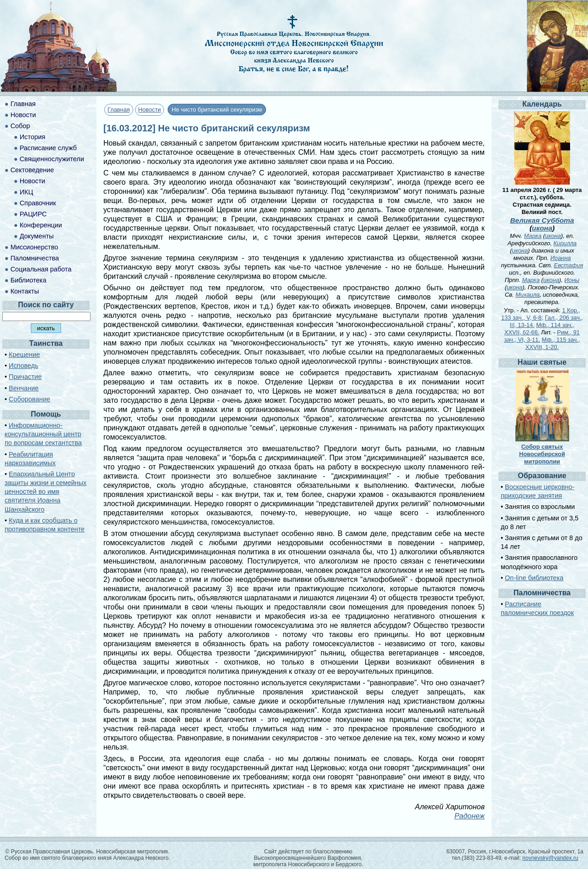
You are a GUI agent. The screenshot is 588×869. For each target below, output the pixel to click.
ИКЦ (26, 192)
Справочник (38, 203)
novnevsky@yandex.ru (550, 858)
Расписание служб (48, 148)
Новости (150, 110)
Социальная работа (41, 269)
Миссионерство (34, 247)
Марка (533, 236)
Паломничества (35, 258)
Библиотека (28, 280)
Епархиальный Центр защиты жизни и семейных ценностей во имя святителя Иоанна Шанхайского (45, 492)
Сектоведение (32, 170)
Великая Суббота (542, 220)
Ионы (572, 280)
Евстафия (569, 265)
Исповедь (23, 366)
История (33, 137)
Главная (119, 110)
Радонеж (469, 816)
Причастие (25, 377)
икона (542, 228)
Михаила (528, 295)
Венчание (24, 388)
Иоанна (561, 258)
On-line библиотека (534, 578)
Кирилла (565, 243)
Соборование (29, 399)
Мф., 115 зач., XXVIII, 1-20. (553, 343)
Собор (20, 126)
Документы (37, 236)
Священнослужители (52, 159)
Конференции (41, 225)
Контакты (25, 291)
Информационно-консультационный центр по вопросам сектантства (43, 434)
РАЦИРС (33, 214)
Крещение (24, 355)
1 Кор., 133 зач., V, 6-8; (541, 314)
